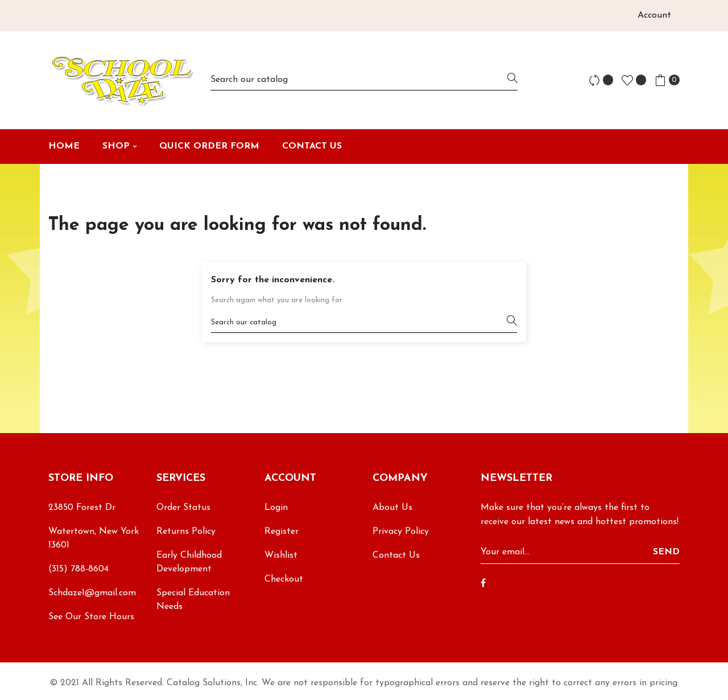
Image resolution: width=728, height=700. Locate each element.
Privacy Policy (401, 532)
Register (282, 532)
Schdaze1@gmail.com (92, 593)
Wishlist (281, 555)
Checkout (284, 579)
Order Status (183, 508)
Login (276, 508)
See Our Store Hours (91, 617)
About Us (392, 508)
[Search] (364, 80)
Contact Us (396, 555)
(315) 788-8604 (78, 569)
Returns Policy (186, 532)
